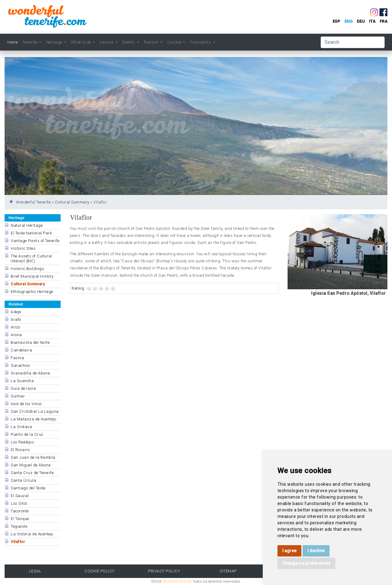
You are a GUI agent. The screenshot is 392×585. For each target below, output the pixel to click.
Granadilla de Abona (30, 373)
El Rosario (20, 450)
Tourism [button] (152, 42)
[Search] (353, 42)
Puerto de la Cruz (27, 434)
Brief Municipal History (32, 276)
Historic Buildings (27, 269)
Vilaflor (18, 542)
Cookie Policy (100, 571)
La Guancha (22, 381)
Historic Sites (23, 248)
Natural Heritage (27, 225)
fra (384, 21)
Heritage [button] (55, 42)
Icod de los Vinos (26, 404)
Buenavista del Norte (30, 342)
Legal (35, 571)
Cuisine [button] (175, 42)
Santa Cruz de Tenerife (32, 473)
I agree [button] (289, 551)
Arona (16, 335)
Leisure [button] (107, 42)
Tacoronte (20, 511)
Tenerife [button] (30, 42)
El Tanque (20, 519)
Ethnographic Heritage (32, 292)
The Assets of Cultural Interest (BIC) (31, 258)
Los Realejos (22, 442)
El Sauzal (20, 496)
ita (372, 21)
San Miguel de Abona (31, 465)
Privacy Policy (164, 571)
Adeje (16, 312)
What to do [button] (82, 42)
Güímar (18, 396)
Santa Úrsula (23, 480)
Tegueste (19, 526)
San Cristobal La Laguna (35, 411)
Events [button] (129, 42)
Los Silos (19, 503)
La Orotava (21, 427)
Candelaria (21, 350)
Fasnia (17, 358)
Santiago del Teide (28, 488)
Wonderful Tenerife (33, 202)
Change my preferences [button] (306, 563)
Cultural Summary (72, 202)
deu (361, 21)
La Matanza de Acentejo (33, 419)
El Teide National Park (31, 233)
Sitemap (228, 571)
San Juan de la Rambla (33, 457)
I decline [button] (316, 551)
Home (13, 42)
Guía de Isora (23, 388)
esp (337, 21)
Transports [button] (201, 42)
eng (349, 21)
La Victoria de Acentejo (32, 534)
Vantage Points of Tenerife (35, 241)
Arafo (16, 319)
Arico (15, 327)
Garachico (20, 365)
